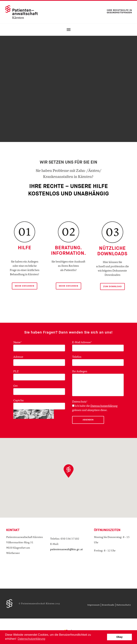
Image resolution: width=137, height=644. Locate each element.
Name (18, 343)
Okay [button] (120, 637)
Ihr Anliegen (80, 372)
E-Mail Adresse (82, 343)
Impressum (94, 605)
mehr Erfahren (25, 286)
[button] (69, 471)
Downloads (108, 605)
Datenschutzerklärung (104, 406)
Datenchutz (80, 402)
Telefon (77, 357)
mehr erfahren (68, 286)
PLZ (16, 372)
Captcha (18, 401)
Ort (15, 386)
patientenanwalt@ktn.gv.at (66, 550)
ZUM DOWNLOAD (112, 287)
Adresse (18, 357)
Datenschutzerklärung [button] (32, 639)
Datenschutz (124, 605)
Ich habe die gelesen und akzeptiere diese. (95, 408)
